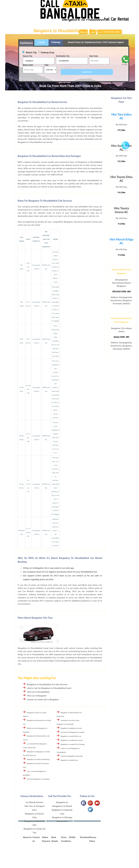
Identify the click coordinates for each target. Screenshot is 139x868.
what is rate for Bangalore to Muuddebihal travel (49, 688)
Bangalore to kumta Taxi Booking (38, 759)
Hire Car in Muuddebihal (38, 692)
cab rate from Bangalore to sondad (73, 732)
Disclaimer (85, 837)
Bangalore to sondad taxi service (72, 740)
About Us (27, 837)
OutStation (26, 43)
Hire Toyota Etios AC (121, 179)
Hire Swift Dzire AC (121, 148)
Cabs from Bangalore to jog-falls (72, 756)
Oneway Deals (56, 44)
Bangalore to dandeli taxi (69, 760)
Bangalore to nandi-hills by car (71, 736)
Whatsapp (126, 64)
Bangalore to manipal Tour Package (73, 744)
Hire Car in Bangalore (37, 696)
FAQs (73, 837)
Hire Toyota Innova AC (121, 210)
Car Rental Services (34, 802)
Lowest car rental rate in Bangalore (43, 699)
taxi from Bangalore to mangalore (38, 779)
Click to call (126, 150)
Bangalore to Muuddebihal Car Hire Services (47, 684)
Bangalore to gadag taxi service (71, 728)
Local (41, 42)
